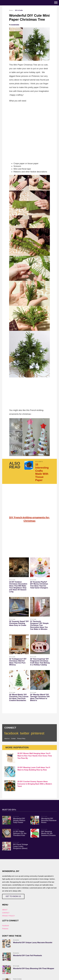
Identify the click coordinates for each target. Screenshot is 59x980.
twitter (25, 733)
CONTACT (6, 913)
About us (7, 739)
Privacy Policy (21, 739)
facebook (11, 733)
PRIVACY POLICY (8, 916)
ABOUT (5, 910)
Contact (13, 739)
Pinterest (5, 929)
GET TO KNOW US (13, 896)
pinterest (38, 733)
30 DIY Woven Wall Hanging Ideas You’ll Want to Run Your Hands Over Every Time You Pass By (35, 756)
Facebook (5, 926)
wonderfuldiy (15, 25)
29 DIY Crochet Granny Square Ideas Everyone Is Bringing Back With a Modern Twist (35, 784)
